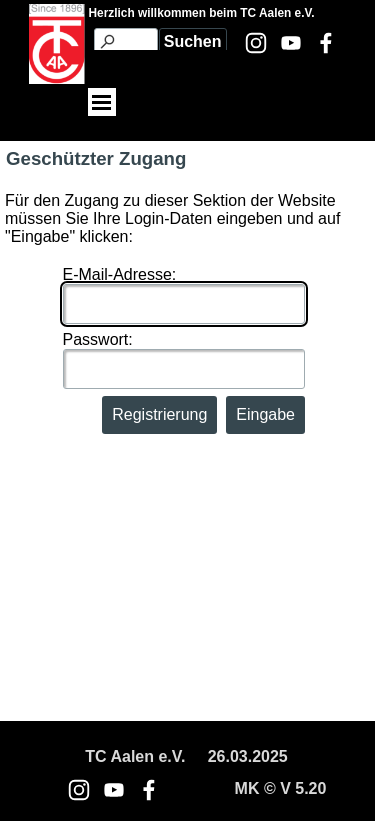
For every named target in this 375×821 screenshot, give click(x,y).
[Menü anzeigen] (102, 102)
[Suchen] (126, 42)
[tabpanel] (187, 757)
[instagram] (256, 43)
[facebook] (326, 43)
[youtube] (291, 43)
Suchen (193, 41)
